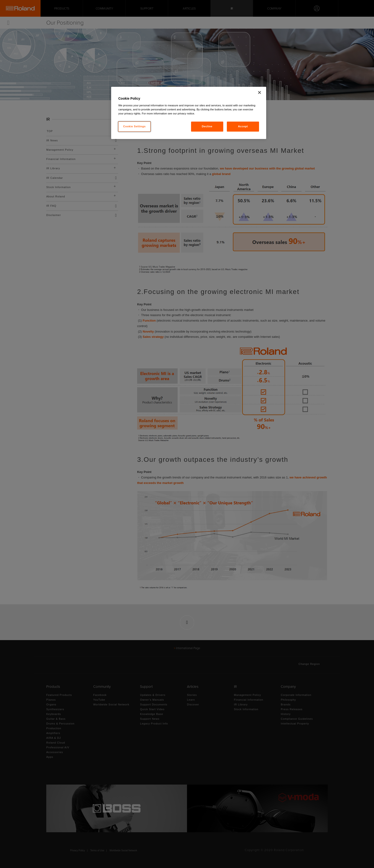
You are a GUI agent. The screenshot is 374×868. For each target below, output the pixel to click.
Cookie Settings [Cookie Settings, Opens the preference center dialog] (134, 126)
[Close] (260, 92)
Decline (207, 126)
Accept (243, 126)
